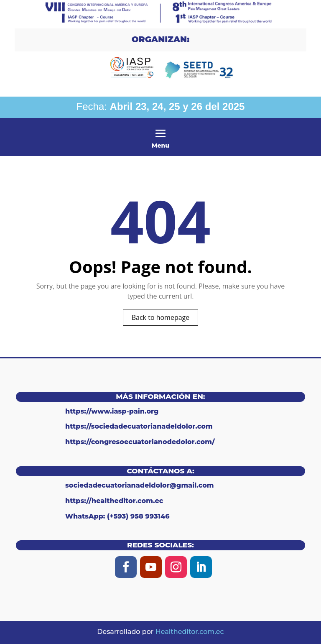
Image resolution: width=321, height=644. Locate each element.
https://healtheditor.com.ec (114, 501)
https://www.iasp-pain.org (112, 411)
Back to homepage (161, 317)
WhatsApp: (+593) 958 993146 (117, 516)
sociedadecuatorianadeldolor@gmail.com (140, 485)
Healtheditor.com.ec (190, 632)
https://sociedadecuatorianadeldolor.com (139, 426)
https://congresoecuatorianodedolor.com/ (140, 442)
